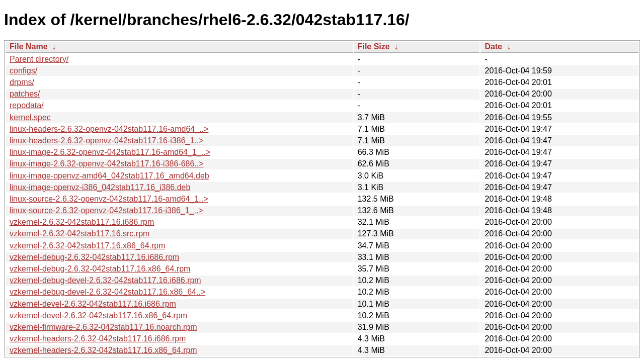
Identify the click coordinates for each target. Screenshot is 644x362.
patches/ (25, 94)
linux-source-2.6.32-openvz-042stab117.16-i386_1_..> (106, 210)
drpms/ (22, 82)
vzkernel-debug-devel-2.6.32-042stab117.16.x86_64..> (107, 292)
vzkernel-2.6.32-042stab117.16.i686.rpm (82, 222)
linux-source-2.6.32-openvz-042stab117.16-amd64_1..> (109, 199)
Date (493, 47)
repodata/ (27, 105)
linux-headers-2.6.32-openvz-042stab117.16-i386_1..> (107, 141)
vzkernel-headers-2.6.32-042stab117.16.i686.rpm (98, 339)
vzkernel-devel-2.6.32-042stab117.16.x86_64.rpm (98, 315)
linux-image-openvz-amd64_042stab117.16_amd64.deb (109, 176)
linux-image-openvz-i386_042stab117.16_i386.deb (100, 187)
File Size (374, 47)
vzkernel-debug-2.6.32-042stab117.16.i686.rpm (94, 257)
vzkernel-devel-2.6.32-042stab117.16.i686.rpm (93, 304)
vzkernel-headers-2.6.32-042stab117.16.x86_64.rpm (103, 350)
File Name (29, 47)
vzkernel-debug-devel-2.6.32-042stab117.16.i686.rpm (105, 280)
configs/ (23, 71)
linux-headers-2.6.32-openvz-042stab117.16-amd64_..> (109, 129)
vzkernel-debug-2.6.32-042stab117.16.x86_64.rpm (100, 269)
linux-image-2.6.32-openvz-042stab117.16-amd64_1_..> (110, 152)
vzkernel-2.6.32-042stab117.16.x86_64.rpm (88, 246)
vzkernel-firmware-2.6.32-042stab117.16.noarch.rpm (103, 327)
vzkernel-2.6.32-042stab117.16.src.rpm (79, 234)
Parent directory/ (39, 59)
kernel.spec (30, 117)
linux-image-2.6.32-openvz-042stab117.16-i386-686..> (107, 164)
